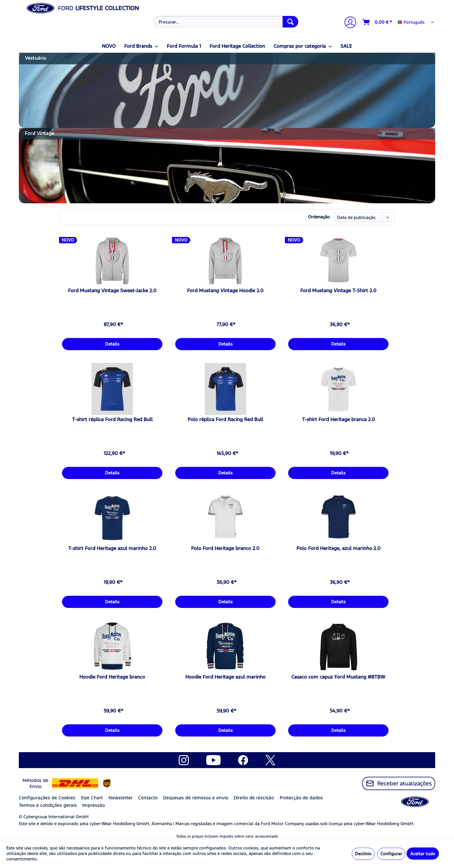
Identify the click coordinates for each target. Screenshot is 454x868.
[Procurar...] (226, 22)
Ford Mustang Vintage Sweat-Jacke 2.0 (112, 290)
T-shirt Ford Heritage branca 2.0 (338, 419)
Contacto (148, 798)
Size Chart (92, 798)
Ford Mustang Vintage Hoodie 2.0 (225, 290)
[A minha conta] (348, 23)
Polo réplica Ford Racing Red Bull (225, 419)
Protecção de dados (301, 798)
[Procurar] (290, 22)
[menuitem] (225, 22)
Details (112, 344)
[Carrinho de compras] (378, 22)
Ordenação (319, 217)
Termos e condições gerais (48, 805)
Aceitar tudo (423, 854)
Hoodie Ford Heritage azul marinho (225, 677)
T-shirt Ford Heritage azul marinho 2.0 (112, 548)
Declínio (363, 854)
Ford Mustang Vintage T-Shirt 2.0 (338, 290)
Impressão (94, 805)
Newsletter (121, 798)
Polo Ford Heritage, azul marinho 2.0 (338, 548)
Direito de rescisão (254, 798)
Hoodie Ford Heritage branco (112, 677)
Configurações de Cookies (47, 798)
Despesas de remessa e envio (196, 798)
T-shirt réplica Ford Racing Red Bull (112, 419)
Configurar (391, 854)
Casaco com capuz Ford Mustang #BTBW (338, 677)
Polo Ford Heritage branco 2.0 (225, 548)
